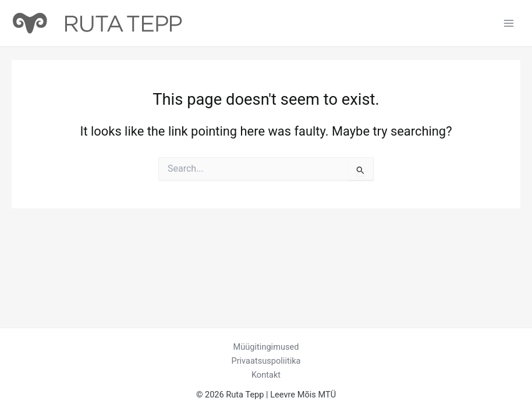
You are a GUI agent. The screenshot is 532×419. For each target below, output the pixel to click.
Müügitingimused (266, 347)
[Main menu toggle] (509, 23)
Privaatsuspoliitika (266, 361)
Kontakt (266, 375)
